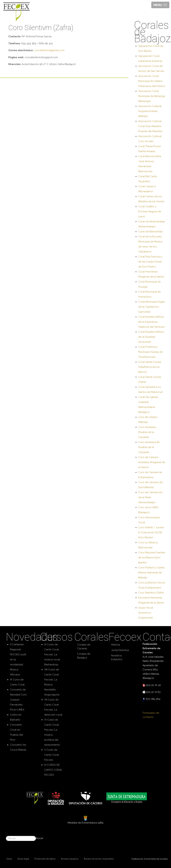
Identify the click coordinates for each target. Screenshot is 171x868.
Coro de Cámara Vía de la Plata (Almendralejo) (150, 497)
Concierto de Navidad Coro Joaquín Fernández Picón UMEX (18, 700)
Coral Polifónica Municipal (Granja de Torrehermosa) (150, 352)
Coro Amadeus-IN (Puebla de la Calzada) (149, 447)
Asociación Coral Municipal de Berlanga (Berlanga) (152, 96)
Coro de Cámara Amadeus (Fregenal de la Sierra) (152, 462)
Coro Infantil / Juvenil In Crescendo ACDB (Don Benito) (151, 532)
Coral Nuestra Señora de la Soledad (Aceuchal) (151, 337)
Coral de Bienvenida (150, 232)
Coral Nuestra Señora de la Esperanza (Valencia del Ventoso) (152, 322)
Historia (116, 645)
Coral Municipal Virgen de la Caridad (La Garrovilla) (152, 307)
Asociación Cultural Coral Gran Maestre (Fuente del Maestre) (150, 126)
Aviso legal (23, 859)
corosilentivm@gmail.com (49, 50)
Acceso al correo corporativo (99, 859)
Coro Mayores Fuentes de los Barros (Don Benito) (152, 558)
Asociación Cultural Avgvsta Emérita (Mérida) (150, 111)
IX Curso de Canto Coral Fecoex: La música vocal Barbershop (52, 655)
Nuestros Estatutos (117, 657)
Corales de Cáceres (84, 647)
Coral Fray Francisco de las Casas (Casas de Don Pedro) (150, 262)
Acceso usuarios (70, 859)
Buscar (40, 838)
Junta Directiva (120, 650)
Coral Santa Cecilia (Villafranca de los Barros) (150, 367)
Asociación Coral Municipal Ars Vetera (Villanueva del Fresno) (152, 81)
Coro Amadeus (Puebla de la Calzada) (147, 432)
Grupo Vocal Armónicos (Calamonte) (146, 613)
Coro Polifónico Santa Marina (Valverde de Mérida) (151, 573)
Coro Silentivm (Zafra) (151, 593)
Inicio (9, 859)
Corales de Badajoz (84, 656)
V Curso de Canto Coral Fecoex (52, 755)
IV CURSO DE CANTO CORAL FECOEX (53, 770)
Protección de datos (45, 859)
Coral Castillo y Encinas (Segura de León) (150, 211)
